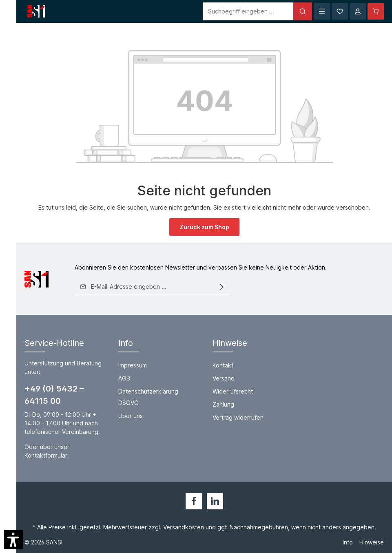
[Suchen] (303, 11)
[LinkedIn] (215, 501)
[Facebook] (194, 501)
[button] (13, 540)
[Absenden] (222, 287)
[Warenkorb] (376, 11)
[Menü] (322, 11)
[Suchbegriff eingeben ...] (248, 11)
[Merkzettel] (340, 11)
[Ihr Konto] (358, 11)
